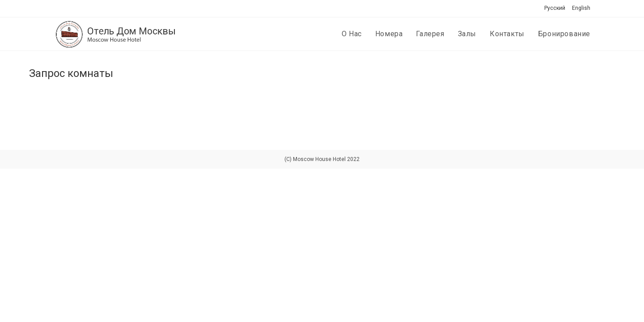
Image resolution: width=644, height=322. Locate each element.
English (581, 8)
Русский (555, 8)
